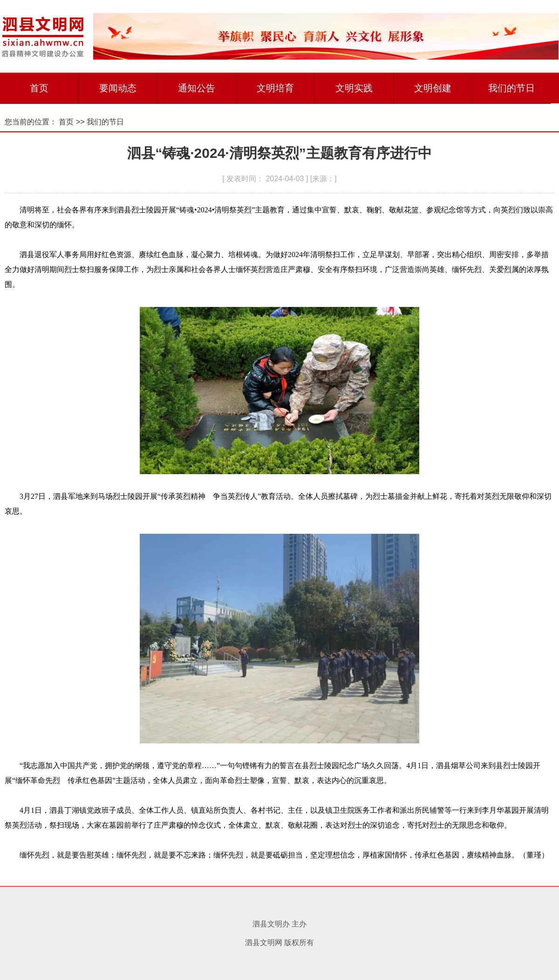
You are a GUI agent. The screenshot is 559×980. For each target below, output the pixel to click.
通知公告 (197, 88)
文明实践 (354, 88)
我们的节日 (511, 88)
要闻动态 (118, 88)
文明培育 (275, 88)
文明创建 (433, 88)
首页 (39, 88)
